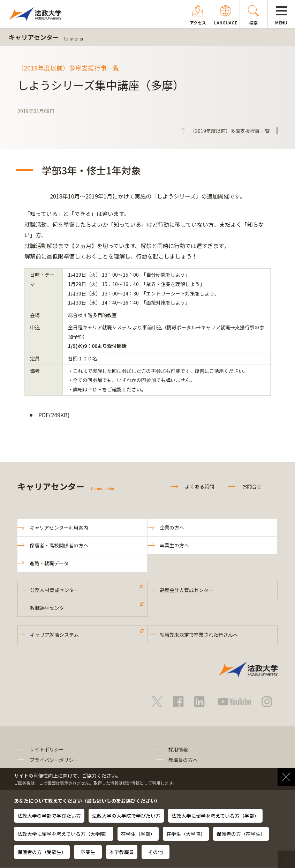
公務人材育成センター (54, 590)
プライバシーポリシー (54, 761)
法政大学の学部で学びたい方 (49, 816)
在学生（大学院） (186, 834)
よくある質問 (199, 486)
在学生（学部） (138, 834)
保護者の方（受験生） (42, 852)
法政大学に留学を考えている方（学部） (215, 816)
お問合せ (252, 486)
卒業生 (88, 852)
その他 (156, 852)
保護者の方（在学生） (241, 834)
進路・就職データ (49, 563)
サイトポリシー (47, 750)
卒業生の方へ (174, 546)
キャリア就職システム (107, 327)
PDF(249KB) (54, 415)
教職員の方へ (183, 761)
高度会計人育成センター (187, 590)
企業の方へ (172, 527)
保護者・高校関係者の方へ (59, 546)
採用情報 (178, 750)
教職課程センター (50, 608)
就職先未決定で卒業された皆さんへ (199, 635)
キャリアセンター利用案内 (59, 527)
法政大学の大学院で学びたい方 (126, 816)
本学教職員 (122, 852)
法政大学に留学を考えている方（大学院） (64, 834)
